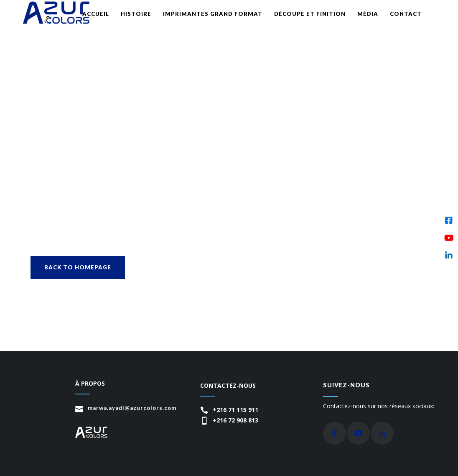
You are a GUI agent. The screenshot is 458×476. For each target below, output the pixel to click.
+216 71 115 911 (235, 410)
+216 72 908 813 (235, 420)
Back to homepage (78, 267)
